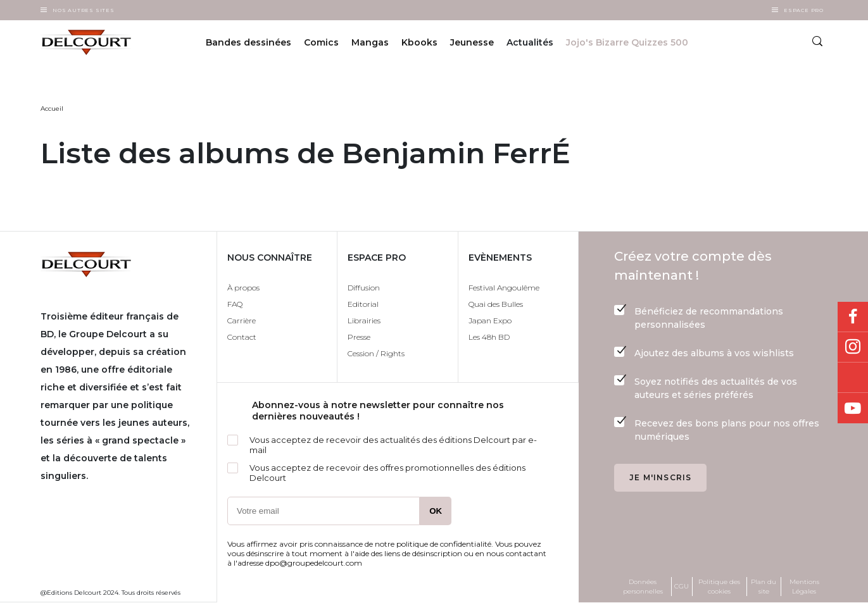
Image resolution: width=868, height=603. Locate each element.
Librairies (364, 320)
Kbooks (419, 43)
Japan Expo (490, 320)
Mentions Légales (804, 587)
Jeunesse (472, 43)
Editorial (363, 304)
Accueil (52, 109)
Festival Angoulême (504, 288)
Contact (242, 337)
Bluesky (853, 378)
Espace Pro (804, 10)
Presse (359, 337)
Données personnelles (643, 587)
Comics (321, 43)
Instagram (853, 347)
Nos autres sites (84, 10)
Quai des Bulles (496, 304)
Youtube (853, 408)
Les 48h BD (489, 337)
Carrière (242, 320)
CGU (682, 586)
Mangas (370, 43)
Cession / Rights (376, 353)
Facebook (853, 317)
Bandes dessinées (248, 43)
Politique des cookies (719, 587)
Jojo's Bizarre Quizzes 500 (627, 43)
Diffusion (364, 288)
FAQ (235, 304)
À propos (243, 288)
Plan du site (764, 587)
